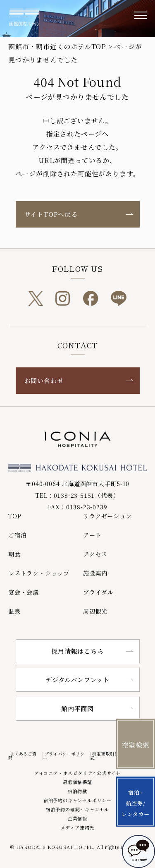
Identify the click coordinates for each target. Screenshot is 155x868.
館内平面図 (77, 709)
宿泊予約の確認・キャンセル (77, 809)
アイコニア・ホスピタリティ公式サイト (77, 773)
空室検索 (136, 745)
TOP (15, 516)
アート (92, 535)
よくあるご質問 (23, 756)
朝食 (14, 554)
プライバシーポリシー (64, 756)
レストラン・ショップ (39, 573)
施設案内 (95, 573)
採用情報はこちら (77, 651)
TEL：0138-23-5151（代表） (77, 495)
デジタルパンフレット (77, 680)
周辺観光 (95, 611)
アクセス (95, 554)
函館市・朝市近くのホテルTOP (57, 47)
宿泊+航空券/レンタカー (136, 803)
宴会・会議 (24, 592)
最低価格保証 (77, 782)
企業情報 (77, 818)
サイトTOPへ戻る (51, 214)
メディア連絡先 (78, 827)
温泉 (14, 611)
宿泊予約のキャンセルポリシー (77, 800)
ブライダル (98, 592)
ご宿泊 (17, 535)
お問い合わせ (44, 380)
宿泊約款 (77, 791)
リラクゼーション (107, 516)
